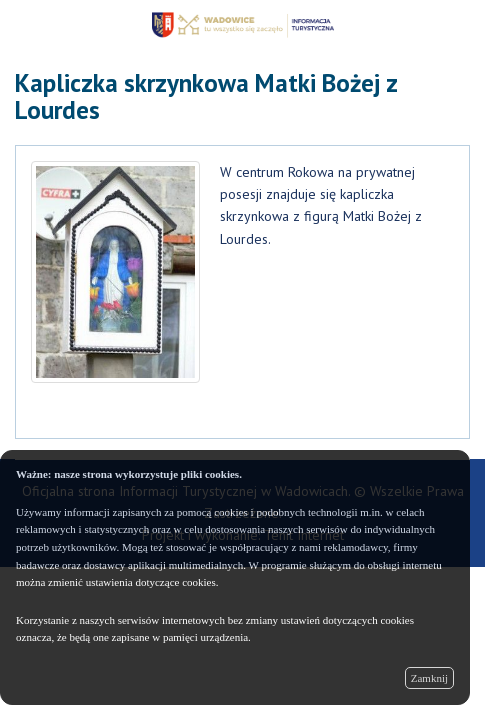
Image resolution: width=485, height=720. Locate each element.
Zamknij (429, 678)
